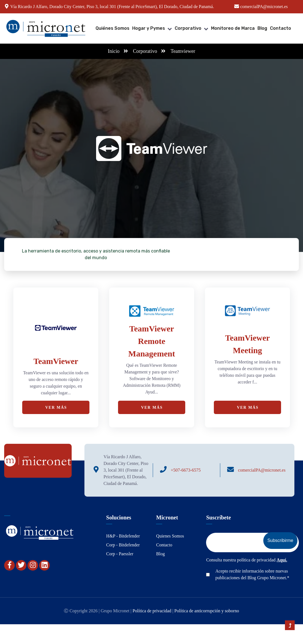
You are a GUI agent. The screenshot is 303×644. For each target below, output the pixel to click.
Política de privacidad (152, 611)
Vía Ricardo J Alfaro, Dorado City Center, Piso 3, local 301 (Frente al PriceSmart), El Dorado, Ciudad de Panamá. (112, 7)
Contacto (281, 28)
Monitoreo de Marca (233, 28)
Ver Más (56, 408)
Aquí (281, 560)
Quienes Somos (170, 536)
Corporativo (188, 28)
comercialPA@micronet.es (262, 470)
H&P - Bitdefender (123, 536)
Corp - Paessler (120, 554)
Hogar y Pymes (149, 28)
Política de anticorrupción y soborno (207, 611)
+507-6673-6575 (186, 470)
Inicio (114, 51)
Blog (262, 28)
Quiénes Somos (112, 28)
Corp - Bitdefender (123, 545)
